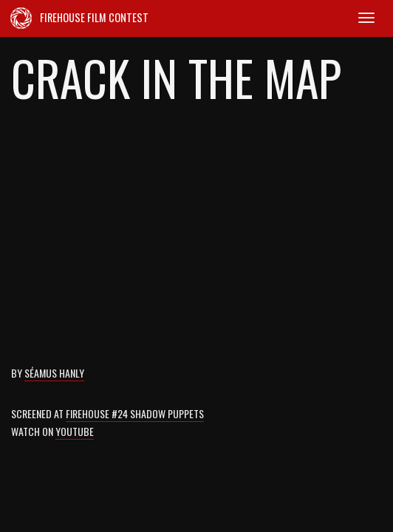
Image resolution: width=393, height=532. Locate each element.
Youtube (75, 431)
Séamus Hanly (54, 373)
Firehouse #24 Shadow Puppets (135, 413)
